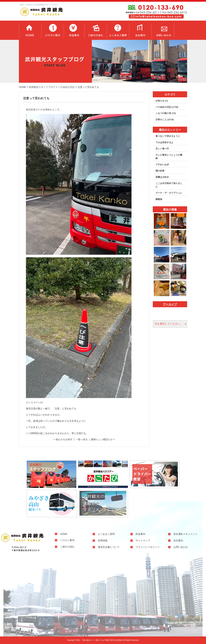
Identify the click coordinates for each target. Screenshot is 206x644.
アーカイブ (170, 304)
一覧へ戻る (82, 439)
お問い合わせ (163, 30)
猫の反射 (160, 171)
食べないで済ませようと (168, 136)
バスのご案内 (52, 30)
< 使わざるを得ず (63, 439)
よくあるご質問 (118, 30)
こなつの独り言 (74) (166, 113)
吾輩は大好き (162, 177)
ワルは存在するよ (164, 142)
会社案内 (140, 30)
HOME (22, 87)
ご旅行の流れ (95, 30)
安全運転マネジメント (185, 534)
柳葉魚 (159, 199)
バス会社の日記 (66, 87)
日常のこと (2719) (165, 120)
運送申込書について (109, 547)
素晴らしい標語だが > (103, 439)
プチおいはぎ (162, 165)
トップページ (30, 30)
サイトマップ (143, 540)
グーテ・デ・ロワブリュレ (169, 193)
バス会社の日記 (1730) (167, 107)
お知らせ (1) (162, 101)
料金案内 (74, 30)
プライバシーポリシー (148, 547)
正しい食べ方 (162, 149)
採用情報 (103, 540)
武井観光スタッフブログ (42, 87)
